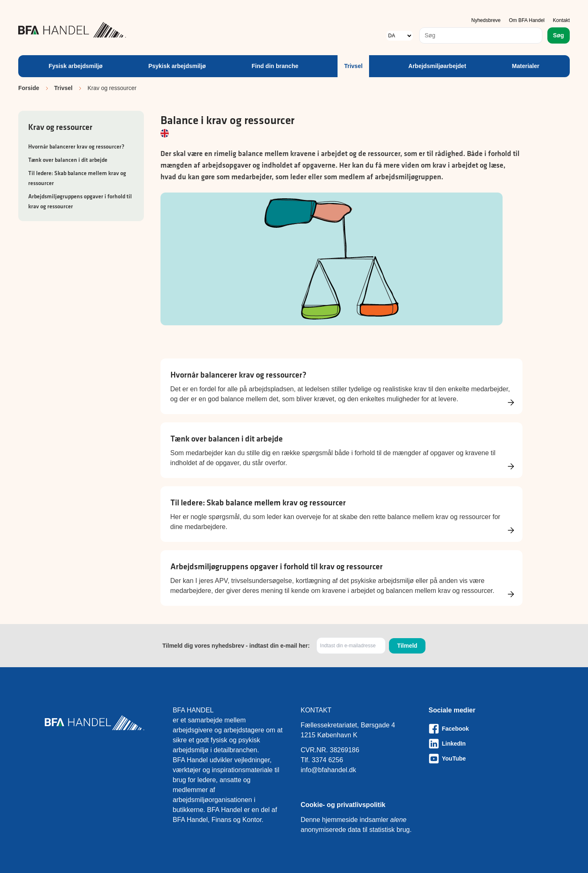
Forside (29, 88)
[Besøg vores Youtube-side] (486, 758)
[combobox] (481, 35)
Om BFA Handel (527, 20)
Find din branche (275, 66)
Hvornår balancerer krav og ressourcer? (76, 146)
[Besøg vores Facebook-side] (486, 729)
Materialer (526, 66)
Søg (559, 35)
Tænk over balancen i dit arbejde (68, 160)
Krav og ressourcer (60, 127)
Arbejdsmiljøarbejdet (437, 66)
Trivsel (353, 66)
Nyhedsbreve (486, 20)
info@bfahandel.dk (328, 770)
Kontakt (561, 20)
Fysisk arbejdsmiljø (75, 66)
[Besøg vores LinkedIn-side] (486, 744)
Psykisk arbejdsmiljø (177, 66)
